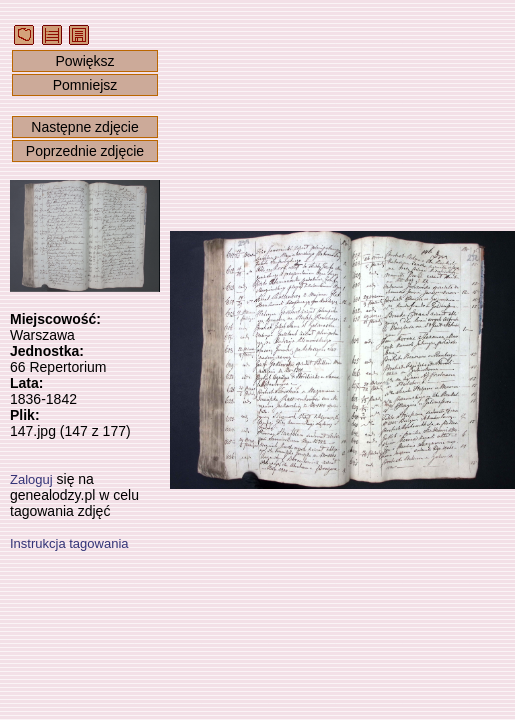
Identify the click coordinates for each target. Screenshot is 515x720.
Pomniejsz (85, 85)
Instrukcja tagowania (69, 543)
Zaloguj (31, 479)
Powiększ (84, 61)
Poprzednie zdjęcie (85, 151)
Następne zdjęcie (84, 127)
